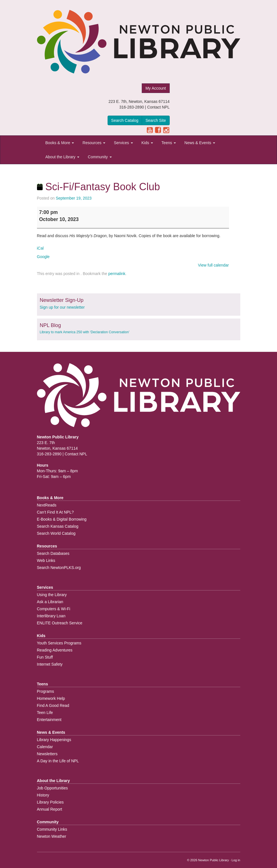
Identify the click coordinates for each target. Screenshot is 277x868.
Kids (147, 143)
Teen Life (45, 713)
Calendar (45, 747)
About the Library (63, 157)
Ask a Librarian (50, 602)
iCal (40, 248)
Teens (169, 143)
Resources (94, 143)
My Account (156, 88)
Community (100, 157)
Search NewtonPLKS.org (59, 568)
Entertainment (49, 720)
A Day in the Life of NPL (58, 761)
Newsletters (47, 754)
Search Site (156, 120)
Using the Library (52, 595)
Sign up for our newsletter (62, 307)
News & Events (200, 143)
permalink (117, 274)
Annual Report (50, 809)
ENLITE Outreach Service (60, 623)
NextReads (47, 505)
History (43, 795)
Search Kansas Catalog (58, 526)
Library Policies (50, 802)
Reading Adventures (55, 650)
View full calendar (213, 265)
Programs (46, 691)
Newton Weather (52, 836)
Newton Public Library (214, 860)
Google (43, 257)
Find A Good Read (53, 705)
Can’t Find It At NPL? (55, 512)
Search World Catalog (56, 533)
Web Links (46, 560)
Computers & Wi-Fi (54, 609)
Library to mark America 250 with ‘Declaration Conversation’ (85, 332)
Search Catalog (125, 120)
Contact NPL (158, 107)
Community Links (52, 829)
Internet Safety (50, 664)
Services (123, 143)
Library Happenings (54, 740)
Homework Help (51, 698)
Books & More (60, 143)
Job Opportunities (53, 788)
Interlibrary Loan (51, 616)
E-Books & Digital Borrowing (62, 519)
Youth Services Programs (59, 643)
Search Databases (53, 553)
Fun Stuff (45, 657)
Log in (236, 860)
